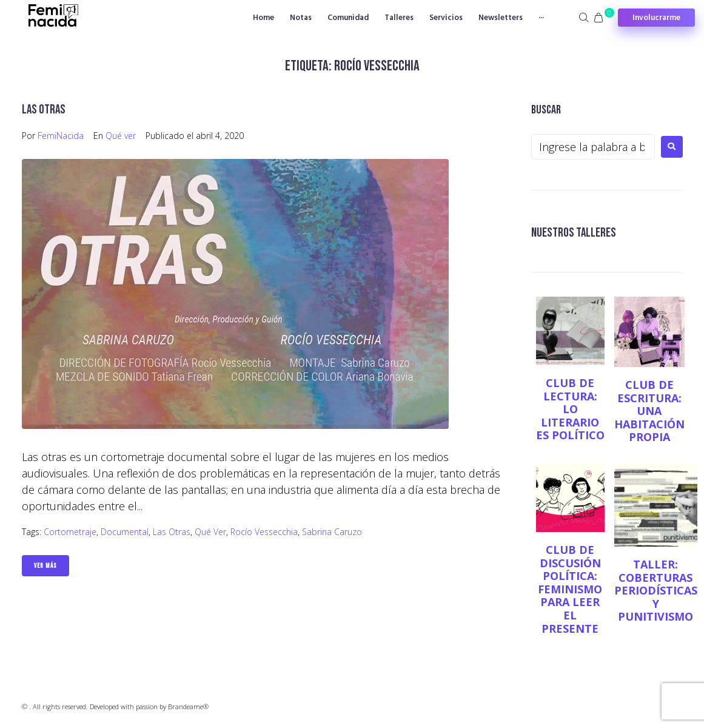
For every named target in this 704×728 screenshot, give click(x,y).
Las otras (44, 110)
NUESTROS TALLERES (574, 233)
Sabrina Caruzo (332, 532)
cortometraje (70, 532)
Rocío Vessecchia (264, 532)
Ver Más (45, 566)
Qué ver (121, 136)
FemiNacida (61, 136)
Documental (125, 532)
